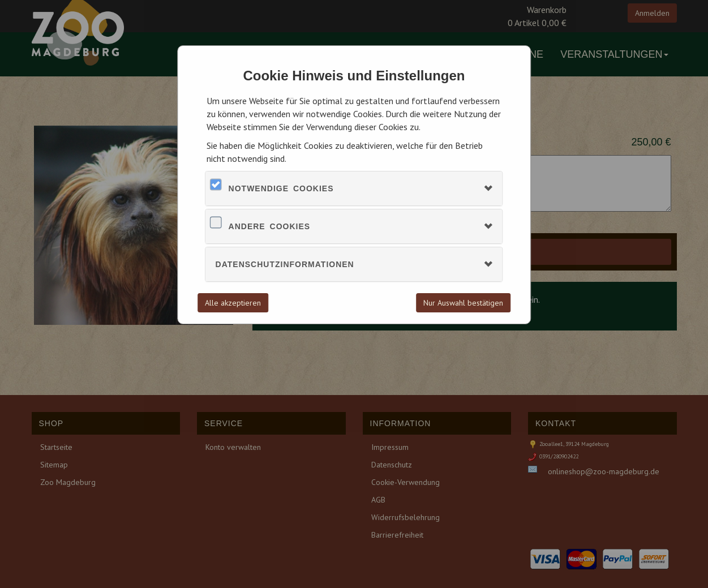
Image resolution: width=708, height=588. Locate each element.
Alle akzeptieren (233, 303)
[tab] (354, 188)
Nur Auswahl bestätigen (463, 303)
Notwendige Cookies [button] (281, 188)
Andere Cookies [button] (270, 226)
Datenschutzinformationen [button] (285, 264)
